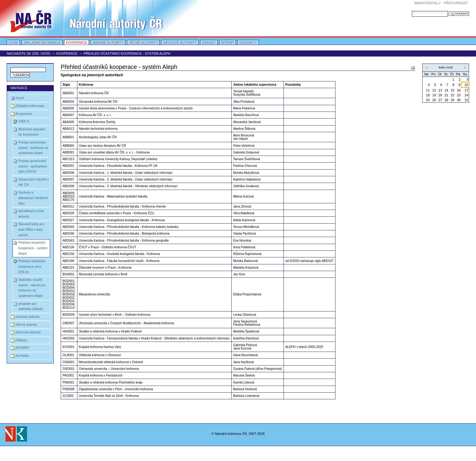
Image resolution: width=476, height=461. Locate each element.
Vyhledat (412, 11)
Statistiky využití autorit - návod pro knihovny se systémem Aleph (32, 288)
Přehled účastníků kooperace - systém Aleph (33, 248)
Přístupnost (456, 3)
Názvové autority (180, 43)
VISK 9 (23, 121)
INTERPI (228, 43)
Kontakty (248, 43)
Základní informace (42, 43)
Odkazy (209, 43)
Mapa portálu (428, 3)
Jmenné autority (108, 43)
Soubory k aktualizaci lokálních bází (33, 198)
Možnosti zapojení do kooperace (32, 132)
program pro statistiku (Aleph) (31, 306)
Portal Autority (99, 18)
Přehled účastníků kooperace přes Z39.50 (32, 266)
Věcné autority (143, 43)
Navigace (19, 88)
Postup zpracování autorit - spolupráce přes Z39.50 (32, 166)
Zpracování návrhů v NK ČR (34, 182)
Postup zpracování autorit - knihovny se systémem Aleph (33, 148)
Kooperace (76, 43)
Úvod (13, 43)
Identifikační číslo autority (31, 214)
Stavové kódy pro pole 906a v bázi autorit (31, 229)
